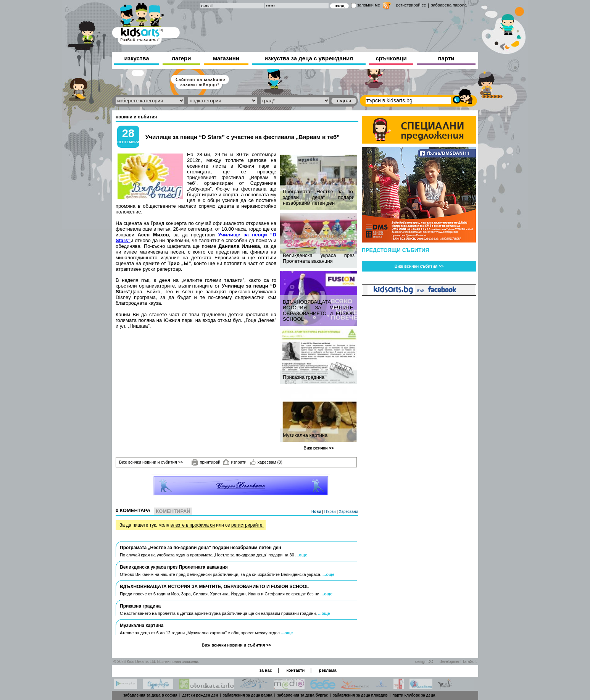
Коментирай (173, 511)
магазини (226, 58)
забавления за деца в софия (150, 695)
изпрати (235, 462)
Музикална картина (305, 435)
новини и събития (136, 117)
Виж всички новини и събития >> (151, 462)
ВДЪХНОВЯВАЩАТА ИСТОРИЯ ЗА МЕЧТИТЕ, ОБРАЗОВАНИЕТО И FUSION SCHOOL (319, 310)
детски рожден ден (200, 695)
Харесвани (348, 512)
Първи (331, 512)
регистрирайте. (247, 525)
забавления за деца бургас (302, 695)
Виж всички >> (319, 448)
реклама (328, 670)
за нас (265, 670)
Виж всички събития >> (419, 266)
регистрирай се (411, 5)
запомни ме (369, 5)
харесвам (266, 462)
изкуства (136, 58)
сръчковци (391, 58)
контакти (295, 670)
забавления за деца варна (248, 695)
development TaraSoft (458, 662)
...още (301, 555)
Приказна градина (304, 377)
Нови (317, 512)
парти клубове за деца (414, 695)
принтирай (206, 462)
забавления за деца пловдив (360, 695)
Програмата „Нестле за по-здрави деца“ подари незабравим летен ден (319, 197)
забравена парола (449, 5)
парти (446, 58)
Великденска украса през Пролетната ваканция (319, 258)
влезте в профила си (193, 525)
